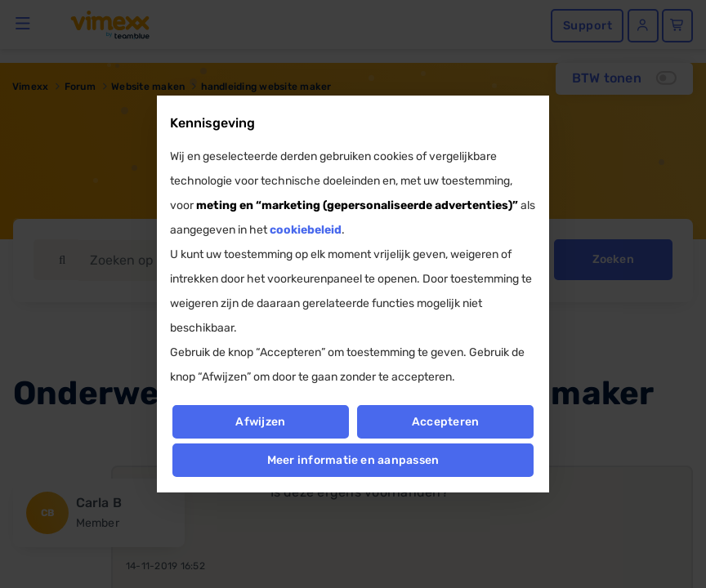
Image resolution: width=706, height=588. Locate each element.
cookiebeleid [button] (306, 230)
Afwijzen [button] (260, 422)
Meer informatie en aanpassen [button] (353, 460)
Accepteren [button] (445, 422)
